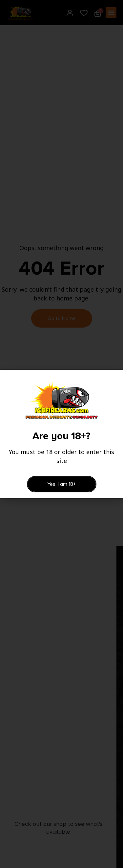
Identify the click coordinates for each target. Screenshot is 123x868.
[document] (61, 434)
